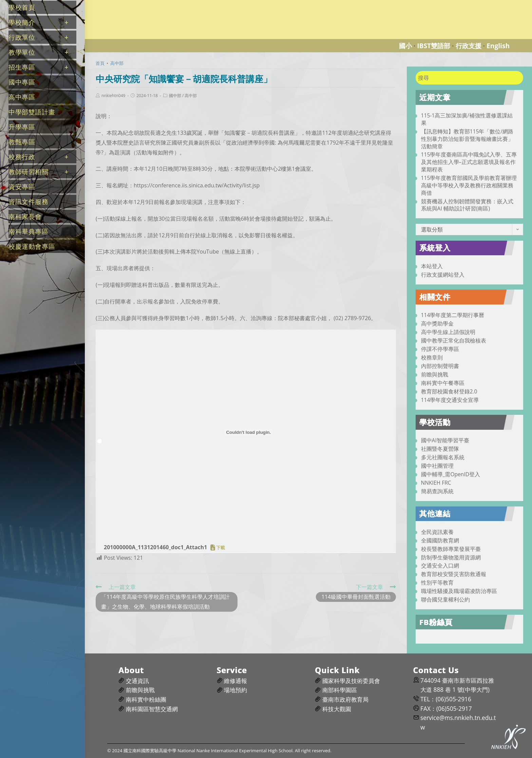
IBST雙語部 (434, 46)
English (498, 46)
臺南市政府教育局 (345, 699)
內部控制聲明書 (440, 366)
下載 (221, 548)
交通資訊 (137, 681)
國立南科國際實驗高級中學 (123, 4)
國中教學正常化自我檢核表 (454, 340)
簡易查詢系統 (437, 491)
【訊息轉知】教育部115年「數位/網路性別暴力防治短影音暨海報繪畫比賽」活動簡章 (467, 139)
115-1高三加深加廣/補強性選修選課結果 (467, 119)
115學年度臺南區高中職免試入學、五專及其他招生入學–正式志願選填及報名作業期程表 (469, 162)
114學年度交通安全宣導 (450, 400)
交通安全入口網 (440, 566)
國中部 (175, 96)
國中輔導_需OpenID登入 (451, 474)
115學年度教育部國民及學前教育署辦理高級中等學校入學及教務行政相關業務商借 (469, 185)
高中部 (191, 96)
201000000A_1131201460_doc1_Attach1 (155, 547)
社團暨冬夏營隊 (440, 449)
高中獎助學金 (437, 323)
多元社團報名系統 (443, 457)
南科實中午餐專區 (443, 383)
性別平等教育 (437, 583)
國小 (405, 46)
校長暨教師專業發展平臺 (451, 549)
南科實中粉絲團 (146, 699)
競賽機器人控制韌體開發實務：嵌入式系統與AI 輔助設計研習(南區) (467, 205)
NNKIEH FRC (436, 483)
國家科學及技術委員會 (351, 681)
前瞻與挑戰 (435, 374)
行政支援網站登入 (443, 275)
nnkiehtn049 (113, 96)
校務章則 (432, 357)
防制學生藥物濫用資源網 (451, 557)
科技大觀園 (337, 709)
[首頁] (100, 63)
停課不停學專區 (440, 349)
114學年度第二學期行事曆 (453, 315)
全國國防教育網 (440, 540)
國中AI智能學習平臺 (445, 440)
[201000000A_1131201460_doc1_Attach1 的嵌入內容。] (249, 432)
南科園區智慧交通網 (152, 709)
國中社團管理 (437, 466)
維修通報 (235, 681)
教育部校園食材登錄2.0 (449, 391)
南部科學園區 (340, 690)
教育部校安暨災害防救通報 (454, 574)
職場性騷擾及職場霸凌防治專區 (459, 591)
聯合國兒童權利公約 (445, 599)
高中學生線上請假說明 (448, 332)
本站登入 (432, 266)
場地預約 (235, 690)
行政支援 (469, 46)
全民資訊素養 (437, 532)
